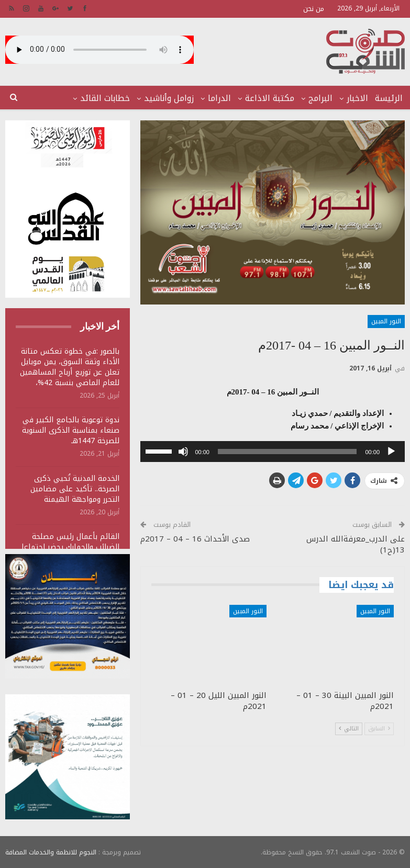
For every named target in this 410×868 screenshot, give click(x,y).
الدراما (219, 98)
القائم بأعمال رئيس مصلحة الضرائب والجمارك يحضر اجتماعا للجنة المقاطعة (70, 547)
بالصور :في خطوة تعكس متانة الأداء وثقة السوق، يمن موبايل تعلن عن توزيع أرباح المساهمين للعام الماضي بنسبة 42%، (70, 367)
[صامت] (183, 452)
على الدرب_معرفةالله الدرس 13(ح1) (356, 544)
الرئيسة (389, 98)
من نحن (314, 9)
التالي (349, 729)
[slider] (287, 452)
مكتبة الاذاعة (270, 98)
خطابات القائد (105, 98)
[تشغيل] (391, 452)
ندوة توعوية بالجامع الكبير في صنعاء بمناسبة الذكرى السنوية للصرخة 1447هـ (71, 430)
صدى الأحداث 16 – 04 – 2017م (195, 539)
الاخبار (357, 98)
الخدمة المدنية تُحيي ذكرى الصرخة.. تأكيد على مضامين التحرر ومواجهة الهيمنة (75, 489)
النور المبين (386, 321)
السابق (379, 729)
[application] (273, 452)
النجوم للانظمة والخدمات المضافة (51, 852)
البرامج (320, 98)
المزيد (55, 98)
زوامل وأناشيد (169, 98)
